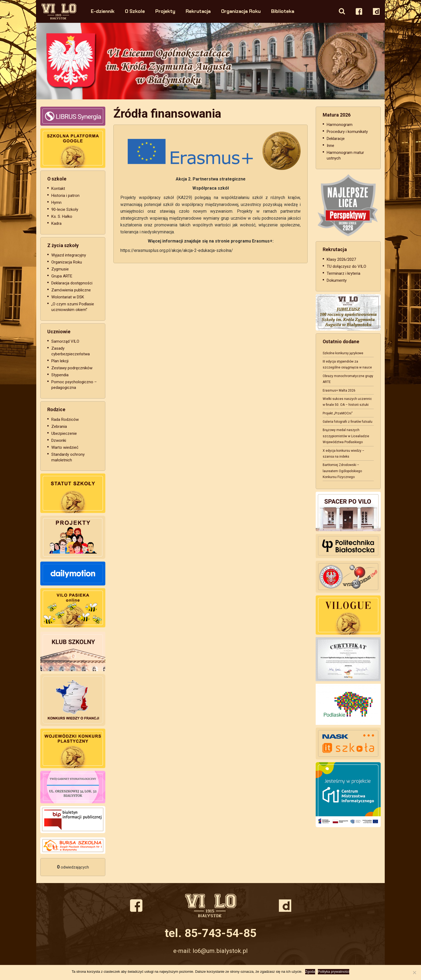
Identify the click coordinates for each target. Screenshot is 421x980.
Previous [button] (54, 61)
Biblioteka (283, 11)
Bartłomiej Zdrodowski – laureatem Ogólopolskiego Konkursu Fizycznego (342, 471)
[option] (210, 61)
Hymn (56, 202)
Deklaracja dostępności (72, 283)
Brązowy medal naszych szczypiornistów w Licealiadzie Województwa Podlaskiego (346, 436)
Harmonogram (340, 125)
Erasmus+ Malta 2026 (339, 390)
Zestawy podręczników (72, 368)
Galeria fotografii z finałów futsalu (348, 422)
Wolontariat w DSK (68, 297)
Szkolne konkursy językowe (343, 353)
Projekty (165, 11)
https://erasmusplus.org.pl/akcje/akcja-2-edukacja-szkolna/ (177, 250)
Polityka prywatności (334, 972)
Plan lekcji (60, 361)
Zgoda (310, 972)
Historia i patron (65, 196)
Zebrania (59, 426)
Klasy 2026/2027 (341, 259)
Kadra (56, 223)
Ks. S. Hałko (62, 216)
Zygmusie (60, 269)
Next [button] (367, 61)
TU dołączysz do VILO (346, 266)
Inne (330, 146)
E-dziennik (103, 11)
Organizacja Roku (241, 11)
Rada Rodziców (65, 420)
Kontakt (58, 189)
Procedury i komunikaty (347, 132)
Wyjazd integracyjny (69, 255)
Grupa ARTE (62, 276)
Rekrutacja (198, 11)
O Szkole (135, 11)
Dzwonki (59, 440)
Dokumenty (337, 280)
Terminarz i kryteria (343, 273)
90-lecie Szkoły (65, 209)
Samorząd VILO (65, 341)
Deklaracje (336, 139)
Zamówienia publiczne (71, 290)
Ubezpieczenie (64, 433)
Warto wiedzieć (65, 447)
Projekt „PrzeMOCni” (338, 413)
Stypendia (60, 375)
